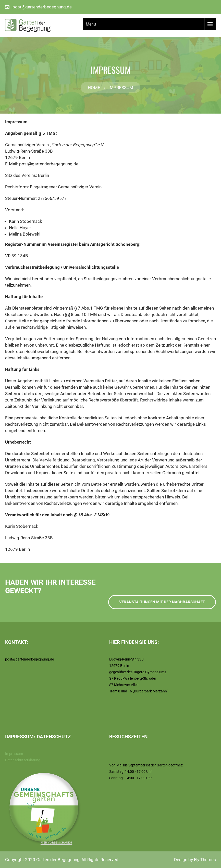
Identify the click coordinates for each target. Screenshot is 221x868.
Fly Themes (205, 860)
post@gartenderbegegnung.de (42, 7)
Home (94, 88)
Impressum (14, 754)
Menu (91, 24)
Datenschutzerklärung (23, 760)
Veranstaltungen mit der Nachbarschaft (162, 602)
